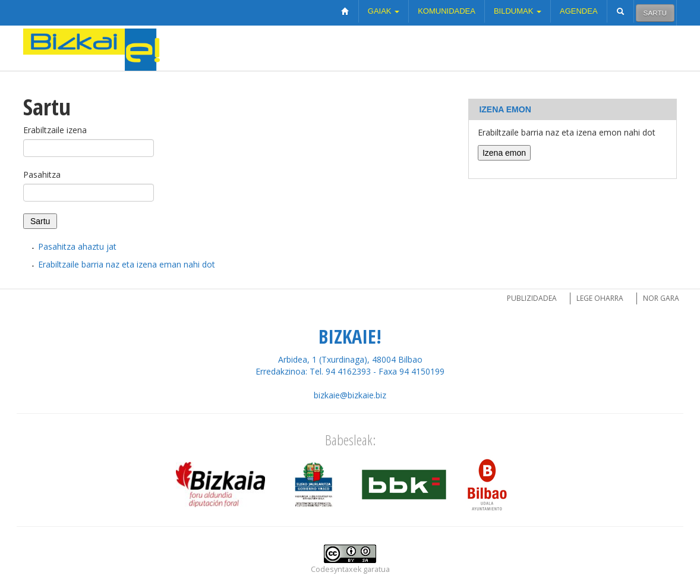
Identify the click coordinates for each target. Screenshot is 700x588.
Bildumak (518, 11)
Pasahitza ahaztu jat (77, 246)
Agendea (579, 11)
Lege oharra (600, 298)
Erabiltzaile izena (55, 130)
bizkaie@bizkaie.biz (350, 395)
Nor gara (661, 298)
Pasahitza (42, 174)
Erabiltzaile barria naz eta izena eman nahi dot (127, 264)
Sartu (655, 13)
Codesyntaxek (336, 569)
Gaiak (384, 11)
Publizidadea (532, 298)
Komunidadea (447, 11)
